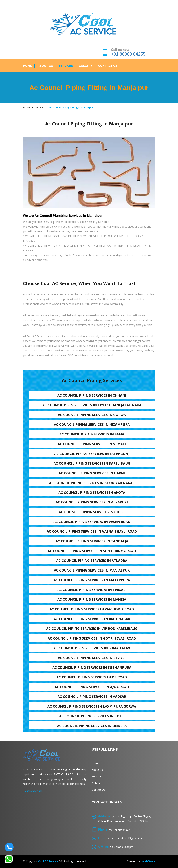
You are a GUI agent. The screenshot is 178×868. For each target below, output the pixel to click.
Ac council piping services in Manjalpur (92, 570)
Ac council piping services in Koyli (92, 716)
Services (66, 66)
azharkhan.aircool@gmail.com (126, 838)
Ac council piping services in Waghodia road (92, 609)
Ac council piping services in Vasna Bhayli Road (92, 531)
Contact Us (108, 66)
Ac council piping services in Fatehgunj (92, 454)
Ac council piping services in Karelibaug (92, 463)
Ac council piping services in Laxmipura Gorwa (92, 706)
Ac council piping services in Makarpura (92, 580)
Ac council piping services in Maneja (92, 599)
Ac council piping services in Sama (92, 434)
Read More (32, 791)
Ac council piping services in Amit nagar (92, 619)
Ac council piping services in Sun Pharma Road (92, 551)
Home (27, 66)
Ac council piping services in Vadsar (92, 697)
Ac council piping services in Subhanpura (92, 667)
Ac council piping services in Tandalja (92, 541)
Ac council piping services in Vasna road (92, 522)
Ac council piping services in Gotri (92, 512)
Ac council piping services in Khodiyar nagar (92, 483)
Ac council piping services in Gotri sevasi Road (92, 638)
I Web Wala (148, 861)
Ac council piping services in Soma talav (92, 648)
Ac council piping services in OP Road (92, 677)
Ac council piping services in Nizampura (92, 424)
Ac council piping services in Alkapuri (92, 502)
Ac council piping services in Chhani (92, 395)
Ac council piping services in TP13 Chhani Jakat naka (92, 405)
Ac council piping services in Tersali (92, 590)
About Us (45, 66)
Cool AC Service (48, 861)
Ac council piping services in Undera (92, 726)
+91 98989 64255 (128, 54)
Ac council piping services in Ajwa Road (92, 687)
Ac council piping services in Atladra (92, 561)
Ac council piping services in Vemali (92, 444)
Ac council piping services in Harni (92, 473)
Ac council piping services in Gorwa (92, 415)
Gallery (86, 66)
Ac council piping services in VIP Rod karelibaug (92, 629)
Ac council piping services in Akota (92, 492)
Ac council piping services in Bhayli (92, 658)
